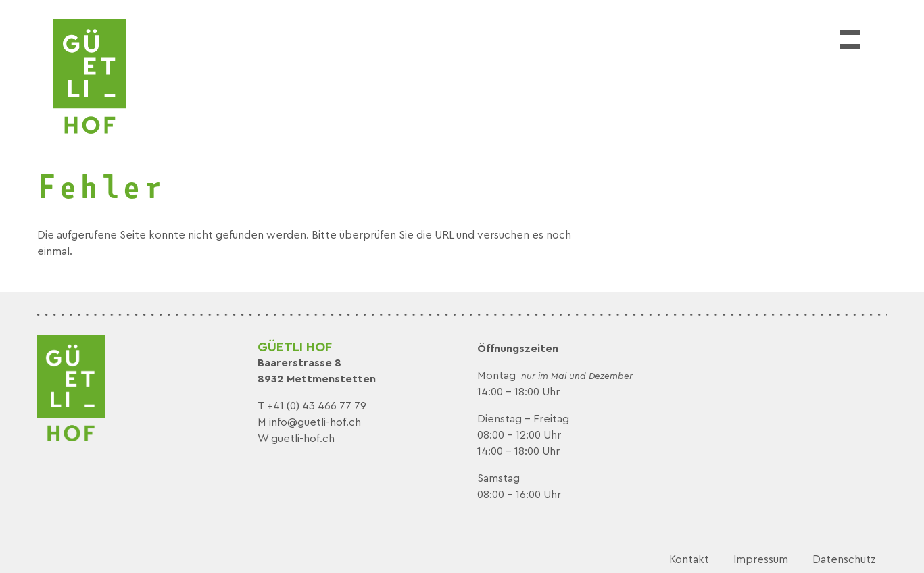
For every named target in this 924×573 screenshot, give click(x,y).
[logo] (90, 76)
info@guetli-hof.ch (315, 422)
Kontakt (689, 559)
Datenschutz (844, 559)
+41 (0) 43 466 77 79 (317, 406)
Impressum (761, 559)
